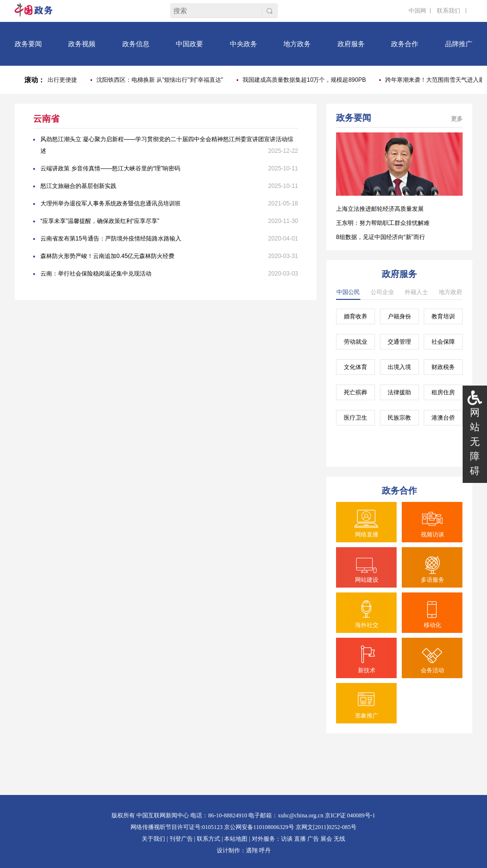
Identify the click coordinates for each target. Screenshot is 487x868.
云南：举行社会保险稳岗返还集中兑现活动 (96, 274)
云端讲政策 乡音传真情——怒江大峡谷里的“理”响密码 (110, 168)
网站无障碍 (475, 442)
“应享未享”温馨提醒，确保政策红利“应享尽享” (100, 221)
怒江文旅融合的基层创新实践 (78, 186)
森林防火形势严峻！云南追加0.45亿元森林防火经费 (107, 256)
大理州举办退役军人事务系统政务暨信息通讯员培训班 (111, 203)
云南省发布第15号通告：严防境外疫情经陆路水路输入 (111, 239)
